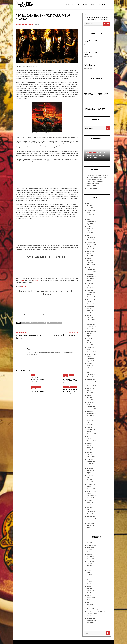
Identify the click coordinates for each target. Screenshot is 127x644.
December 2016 (91, 461)
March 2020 (90, 372)
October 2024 (91, 247)
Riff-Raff (89, 602)
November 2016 (91, 464)
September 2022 (91, 304)
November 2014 (91, 519)
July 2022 (90, 308)
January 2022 (91, 322)
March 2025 (90, 235)
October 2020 (91, 356)
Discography (90, 556)
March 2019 (90, 400)
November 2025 (91, 217)
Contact (102, 4)
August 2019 (90, 388)
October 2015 (91, 493)
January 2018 (91, 432)
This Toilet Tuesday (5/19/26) (95, 188)
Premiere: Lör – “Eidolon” (38, 391)
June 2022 (90, 311)
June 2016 (90, 475)
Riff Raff (89, 600)
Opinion (24, 25)
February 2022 (91, 320)
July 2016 (90, 473)
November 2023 (91, 272)
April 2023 (90, 288)
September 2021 (91, 331)
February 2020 (91, 375)
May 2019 (90, 395)
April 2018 (90, 425)
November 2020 (91, 354)
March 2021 (90, 345)
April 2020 (90, 370)
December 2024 (91, 242)
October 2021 (91, 329)
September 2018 (91, 413)
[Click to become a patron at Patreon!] (47, 304)
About (93, 4)
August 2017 (90, 443)
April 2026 (90, 206)
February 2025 (91, 238)
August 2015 (90, 498)
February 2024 (91, 265)
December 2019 (91, 379)
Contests (89, 550)
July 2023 (90, 281)
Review (59, 323)
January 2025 (91, 240)
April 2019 (90, 397)
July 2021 (90, 336)
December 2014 (91, 516)
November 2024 (91, 244)
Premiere (33, 389)
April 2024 (90, 260)
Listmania (90, 568)
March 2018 (90, 427)
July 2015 (90, 500)
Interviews (66, 387)
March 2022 (90, 318)
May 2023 (90, 286)
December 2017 (91, 434)
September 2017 (91, 441)
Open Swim (90, 584)
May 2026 (90, 203)
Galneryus (32, 323)
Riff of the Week (91, 598)
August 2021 (90, 334)
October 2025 (91, 219)
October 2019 (91, 384)
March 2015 (90, 509)
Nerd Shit (89, 575)
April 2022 (90, 315)
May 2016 (90, 477)
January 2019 (91, 404)
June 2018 (90, 420)
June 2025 (90, 228)
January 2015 (91, 514)
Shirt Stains (90, 604)
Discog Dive (90, 554)
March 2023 (90, 290)
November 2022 (91, 299)
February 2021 (91, 347)
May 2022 (90, 313)
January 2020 (91, 377)
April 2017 (90, 452)
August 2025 (90, 224)
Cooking (89, 552)
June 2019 (90, 393)
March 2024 (90, 263)
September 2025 (91, 222)
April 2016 (90, 480)
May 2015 (90, 505)
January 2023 (91, 295)
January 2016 (91, 487)
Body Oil (24, 323)
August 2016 (90, 471)
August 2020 (90, 361)
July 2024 (90, 254)
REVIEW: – (95, 186)
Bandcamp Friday (92, 545)
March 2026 (90, 208)
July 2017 (90, 445)
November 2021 (91, 327)
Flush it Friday (91, 561)
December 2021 (91, 324)
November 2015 (91, 491)
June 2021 (90, 338)
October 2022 (91, 301)
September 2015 (91, 496)
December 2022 (91, 297)
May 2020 (90, 368)
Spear (37, 25)
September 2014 (91, 523)
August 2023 (90, 279)
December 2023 (91, 270)
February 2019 (91, 402)
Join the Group (82, 4)
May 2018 (90, 423)
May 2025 (90, 231)
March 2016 (90, 482)
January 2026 (91, 212)
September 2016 (91, 468)
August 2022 (90, 306)
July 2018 (90, 418)
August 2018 (90, 416)
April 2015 (90, 507)
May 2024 (90, 258)
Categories (69, 4)
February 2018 (91, 429)
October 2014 (91, 521)
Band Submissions (92, 543)
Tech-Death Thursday (92, 609)
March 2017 (90, 455)
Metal (33, 387)
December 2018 (91, 407)
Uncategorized (91, 618)
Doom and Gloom (92, 559)
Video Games (90, 623)
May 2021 (90, 340)
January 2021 (91, 349)
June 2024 (90, 256)
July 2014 (90, 528)
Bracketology (90, 547)
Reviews (30, 25)
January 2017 (91, 459)
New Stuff (38, 387)
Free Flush (90, 563)
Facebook (36, 280)
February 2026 (91, 210)
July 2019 (90, 391)
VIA (22, 286)
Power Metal (51, 323)
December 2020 (91, 352)
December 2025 (91, 215)
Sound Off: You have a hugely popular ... (66, 335)
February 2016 (91, 484)
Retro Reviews (91, 593)
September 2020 (91, 359)
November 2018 (91, 409)
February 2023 (91, 292)
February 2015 (91, 512)
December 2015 (91, 489)
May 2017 (90, 450)
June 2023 (90, 283)
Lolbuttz (19, 25)
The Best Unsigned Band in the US (96, 611)
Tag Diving (90, 607)
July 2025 (90, 226)
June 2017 (90, 448)
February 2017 (91, 457)
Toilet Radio (73, 387)
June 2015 (90, 503)
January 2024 (91, 267)
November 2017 (91, 436)
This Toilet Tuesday (92, 614)
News (88, 579)
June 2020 (90, 365)
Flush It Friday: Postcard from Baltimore (88, 95)
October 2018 (91, 411)
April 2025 (90, 233)
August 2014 (90, 525)
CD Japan (22, 280)
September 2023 (91, 276)
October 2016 (91, 466)
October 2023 (91, 274)
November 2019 (91, 382)
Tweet (18, 317)
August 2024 (90, 251)
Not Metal (90, 582)
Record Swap (90, 591)
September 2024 (91, 249)
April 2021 (90, 343)
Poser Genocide (41, 323)
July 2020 (90, 363)
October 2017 (91, 439)
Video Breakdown (92, 620)
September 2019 (91, 386)
